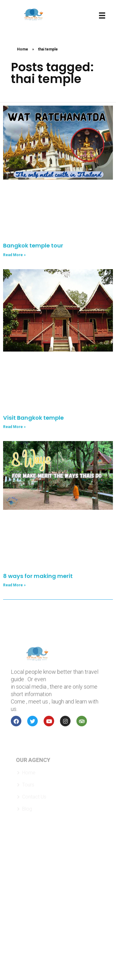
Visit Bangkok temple (33, 418)
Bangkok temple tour (33, 245)
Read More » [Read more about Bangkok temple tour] (14, 255)
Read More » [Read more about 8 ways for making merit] (14, 585)
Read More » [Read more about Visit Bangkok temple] (14, 427)
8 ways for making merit (38, 576)
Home (23, 49)
